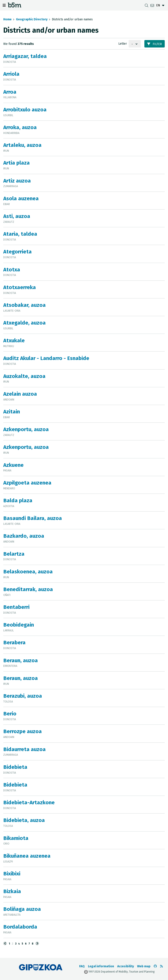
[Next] (37, 943)
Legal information (101, 966)
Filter (155, 44)
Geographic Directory (32, 19)
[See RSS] (161, 966)
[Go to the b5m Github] (155, 966)
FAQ (82, 966)
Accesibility (126, 966)
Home (7, 19)
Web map (144, 966)
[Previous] (5, 943)
